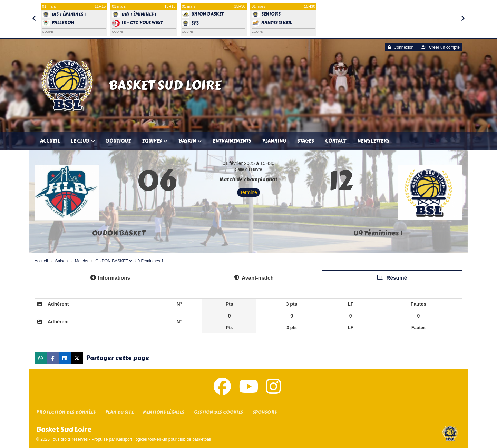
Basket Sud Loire (165, 85)
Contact (336, 141)
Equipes (155, 141)
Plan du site (119, 413)
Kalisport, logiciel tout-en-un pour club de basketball (163, 439)
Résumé (392, 278)
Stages (306, 141)
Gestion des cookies (218, 413)
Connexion (401, 47)
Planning (274, 141)
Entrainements (232, 141)
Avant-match (254, 278)
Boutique (118, 141)
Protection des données (66, 413)
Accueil (50, 141)
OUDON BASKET (119, 233)
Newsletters (373, 141)
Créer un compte (441, 47)
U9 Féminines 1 (378, 233)
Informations (110, 278)
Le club (83, 141)
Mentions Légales (164, 413)
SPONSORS (265, 413)
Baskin (190, 141)
